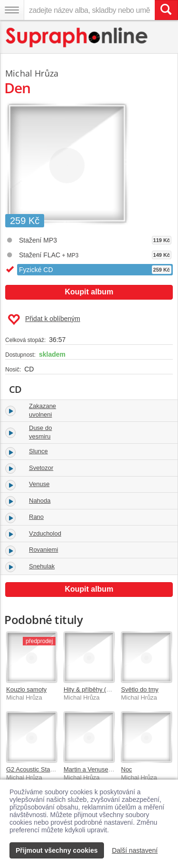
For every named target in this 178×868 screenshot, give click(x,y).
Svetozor (41, 468)
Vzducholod (45, 533)
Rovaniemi (43, 550)
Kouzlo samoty (26, 689)
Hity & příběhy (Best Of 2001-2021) (112, 689)
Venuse (39, 484)
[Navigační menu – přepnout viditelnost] (12, 10)
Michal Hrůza (32, 73)
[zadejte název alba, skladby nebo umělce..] (89, 10)
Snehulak (42, 566)
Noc (126, 769)
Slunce (38, 451)
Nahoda (40, 501)
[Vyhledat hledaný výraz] (166, 10)
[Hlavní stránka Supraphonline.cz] (77, 37)
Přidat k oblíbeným (44, 320)
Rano (36, 517)
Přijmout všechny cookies (57, 850)
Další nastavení (135, 850)
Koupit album (89, 292)
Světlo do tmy (140, 689)
